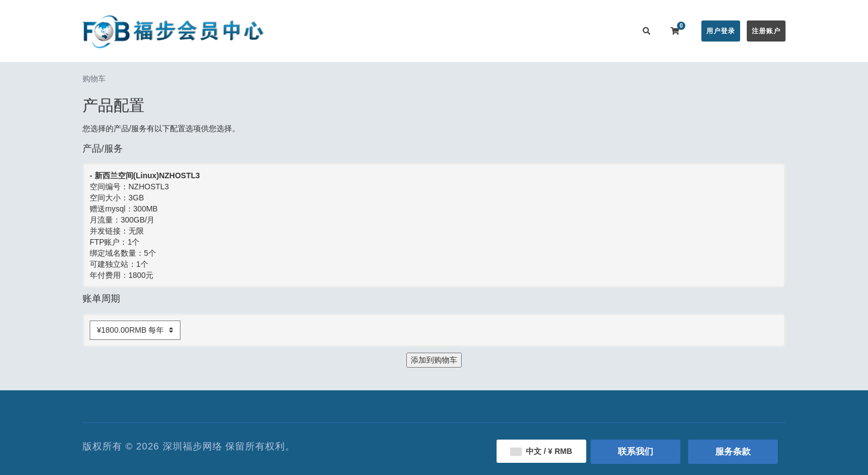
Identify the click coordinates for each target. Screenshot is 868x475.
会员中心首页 (327, 31)
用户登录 (721, 31)
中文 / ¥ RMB (541, 451)
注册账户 (766, 31)
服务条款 (733, 451)
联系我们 (610, 31)
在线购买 (381, 31)
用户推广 (566, 31)
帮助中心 (477, 31)
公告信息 (433, 31)
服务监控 (521, 31)
